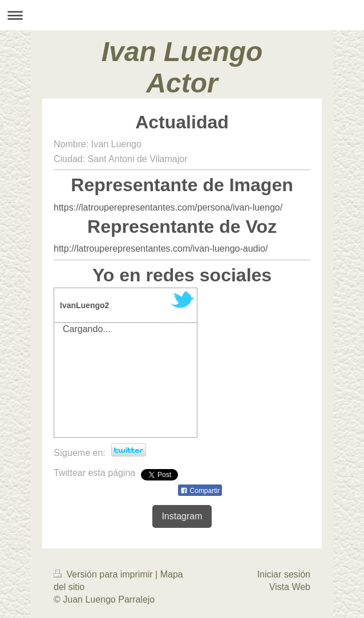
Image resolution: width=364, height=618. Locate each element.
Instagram (182, 516)
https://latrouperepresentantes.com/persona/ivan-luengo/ (168, 207)
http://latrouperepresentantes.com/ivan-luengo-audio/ (161, 249)
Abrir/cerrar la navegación (182, 15)
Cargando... (87, 329)
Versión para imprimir (104, 574)
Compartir (200, 491)
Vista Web (290, 587)
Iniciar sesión (284, 574)
